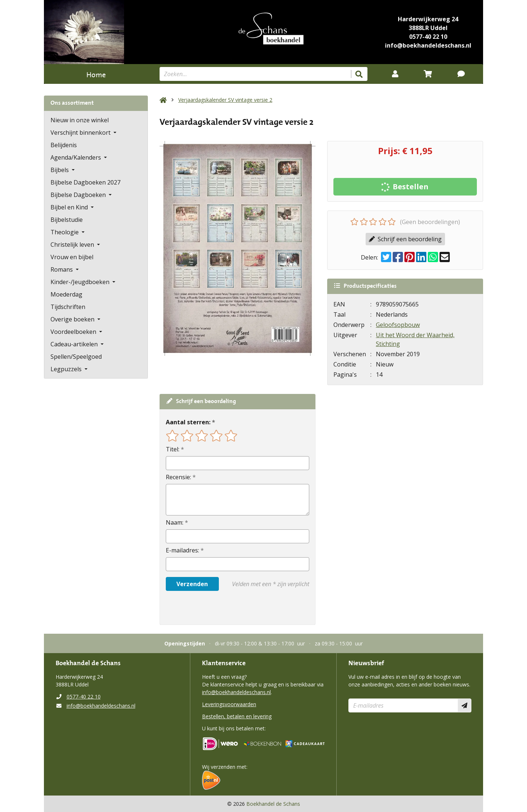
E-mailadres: (182, 550)
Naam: (175, 522)
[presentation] (213, 608)
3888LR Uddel (428, 28)
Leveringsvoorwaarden (229, 704)
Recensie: (178, 477)
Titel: (173, 449)
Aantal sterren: (188, 422)
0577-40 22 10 (428, 37)
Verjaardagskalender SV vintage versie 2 (225, 100)
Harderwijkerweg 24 (428, 19)
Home (96, 74)
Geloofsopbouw (398, 325)
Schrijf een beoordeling (405, 239)
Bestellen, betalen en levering (237, 716)
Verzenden (192, 584)
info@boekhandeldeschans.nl (428, 45)
